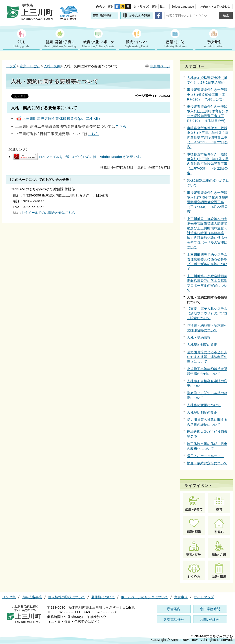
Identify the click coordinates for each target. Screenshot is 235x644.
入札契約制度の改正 (202, 345)
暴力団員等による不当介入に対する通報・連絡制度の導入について (207, 357)
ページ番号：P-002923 (152, 96)
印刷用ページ (160, 66)
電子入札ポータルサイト (205, 456)
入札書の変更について (204, 405)
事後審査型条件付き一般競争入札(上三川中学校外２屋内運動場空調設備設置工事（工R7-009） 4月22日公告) (208, 164)
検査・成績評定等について (207, 463)
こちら (121, 126)
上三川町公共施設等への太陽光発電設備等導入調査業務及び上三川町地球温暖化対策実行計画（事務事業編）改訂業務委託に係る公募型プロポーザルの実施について (207, 233)
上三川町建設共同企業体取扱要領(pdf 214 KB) (58, 118)
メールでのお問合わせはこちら (52, 213)
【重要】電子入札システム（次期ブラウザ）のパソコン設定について (207, 313)
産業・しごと (30, 66)
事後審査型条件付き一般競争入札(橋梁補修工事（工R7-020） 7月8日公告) (207, 94)
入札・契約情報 (199, 337)
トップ (11, 66)
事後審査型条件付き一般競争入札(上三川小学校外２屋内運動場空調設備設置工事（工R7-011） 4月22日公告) (208, 137)
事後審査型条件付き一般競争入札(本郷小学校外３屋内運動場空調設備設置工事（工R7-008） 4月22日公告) (208, 202)
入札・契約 (52, 66)
